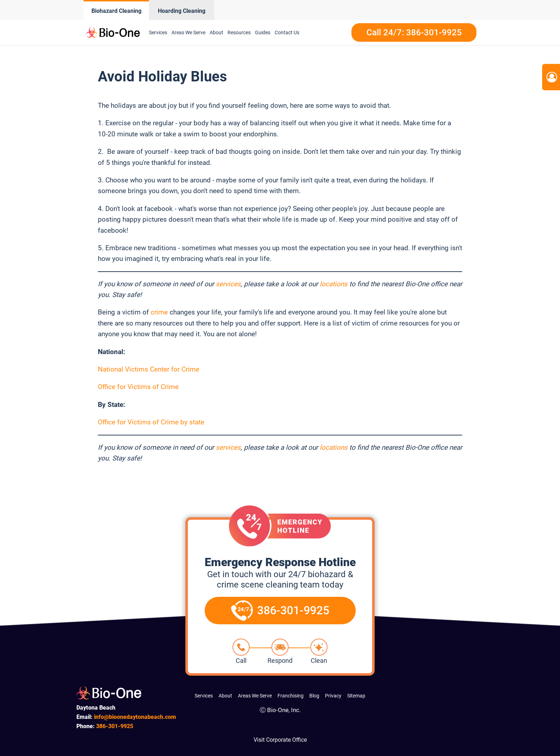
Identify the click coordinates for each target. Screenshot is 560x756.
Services (158, 32)
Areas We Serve (188, 32)
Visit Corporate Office (280, 740)
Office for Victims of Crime (138, 387)
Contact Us (287, 32)
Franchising (291, 696)
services (228, 284)
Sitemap (356, 696)
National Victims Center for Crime (149, 369)
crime (159, 312)
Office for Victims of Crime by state (151, 422)
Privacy (333, 696)
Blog (314, 696)
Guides (263, 32)
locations (334, 284)
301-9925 (115, 726)
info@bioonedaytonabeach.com (135, 717)
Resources (239, 32)
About (216, 32)
